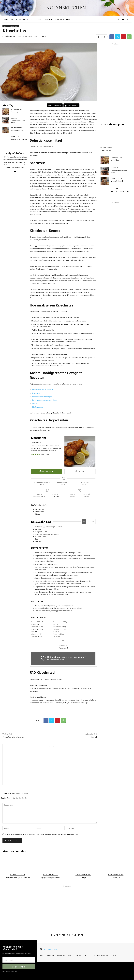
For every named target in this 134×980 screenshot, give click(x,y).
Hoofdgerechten (11, 26)
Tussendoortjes (108, 148)
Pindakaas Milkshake (19, 139)
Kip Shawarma (37, 407)
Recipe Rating (7, 798)
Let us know (52, 660)
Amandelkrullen (17, 131)
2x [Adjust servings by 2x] (89, 522)
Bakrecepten (17, 109)
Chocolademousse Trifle (18, 122)
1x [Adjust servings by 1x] (84, 522)
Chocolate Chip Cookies (13, 737)
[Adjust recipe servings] (69, 497)
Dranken (15, 137)
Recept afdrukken (71, 105)
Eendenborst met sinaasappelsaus (45, 400)
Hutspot (116, 877)
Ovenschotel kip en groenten (43, 390)
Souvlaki (35, 404)
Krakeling (15, 112)
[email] (19, 960)
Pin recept (80, 471)
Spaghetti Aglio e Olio (51, 877)
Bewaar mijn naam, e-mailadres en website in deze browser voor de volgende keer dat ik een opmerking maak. (42, 834)
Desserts (15, 118)
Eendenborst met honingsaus (43, 397)
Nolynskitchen (10, 36)
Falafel (94, 737)
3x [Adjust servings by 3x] (93, 522)
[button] (128, 19)
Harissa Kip (36, 393)
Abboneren (19, 967)
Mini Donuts (106, 151)
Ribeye (83, 877)
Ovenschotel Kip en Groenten (18, 877)
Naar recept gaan (55, 105)
